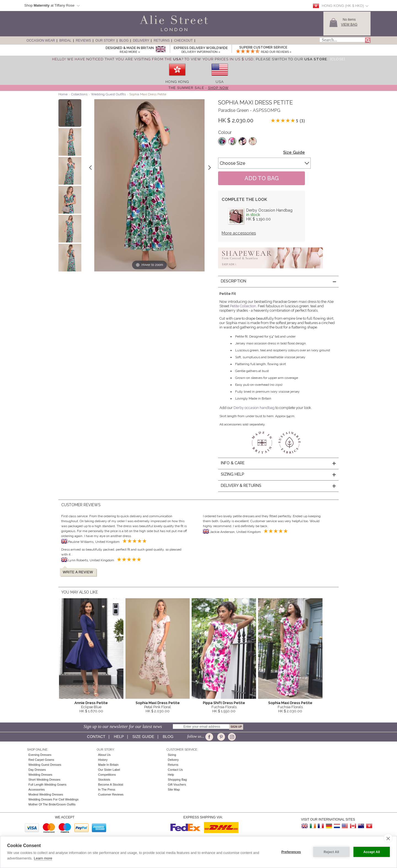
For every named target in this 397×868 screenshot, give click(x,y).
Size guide (143, 737)
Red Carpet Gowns (41, 760)
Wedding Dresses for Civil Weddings (53, 799)
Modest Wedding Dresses (46, 794)
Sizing (172, 755)
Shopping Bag (177, 780)
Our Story (105, 41)
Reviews (83, 41)
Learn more (43, 858)
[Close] (338, 59)
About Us (104, 755)
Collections (80, 94)
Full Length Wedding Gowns (47, 785)
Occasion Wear (41, 41)
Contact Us (175, 770)
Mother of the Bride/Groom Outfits (52, 804)
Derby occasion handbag (254, 408)
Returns (162, 41)
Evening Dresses (40, 755)
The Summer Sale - (198, 88)
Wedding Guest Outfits (108, 94)
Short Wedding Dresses (44, 780)
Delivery (141, 41)
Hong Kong (177, 82)
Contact (96, 737)
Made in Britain (108, 765)
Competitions (107, 775)
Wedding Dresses (40, 775)
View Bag (349, 25)
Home (63, 94)
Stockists (104, 780)
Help (119, 737)
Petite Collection (243, 306)
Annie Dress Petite (91, 703)
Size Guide (294, 152)
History (103, 760)
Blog (124, 41)
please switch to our (291, 59)
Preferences (291, 852)
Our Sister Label (109, 770)
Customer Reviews (111, 794)
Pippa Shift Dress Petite (224, 703)
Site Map (174, 789)
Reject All (331, 852)
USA (220, 82)
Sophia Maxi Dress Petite (158, 703)
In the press (107, 789)
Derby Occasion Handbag (269, 210)
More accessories (239, 233)
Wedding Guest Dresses (45, 765)
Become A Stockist (111, 785)
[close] (388, 838)
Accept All (372, 852)
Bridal (65, 41)
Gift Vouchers (177, 785)
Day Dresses (37, 770)
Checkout (183, 41)
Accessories (37, 789)
